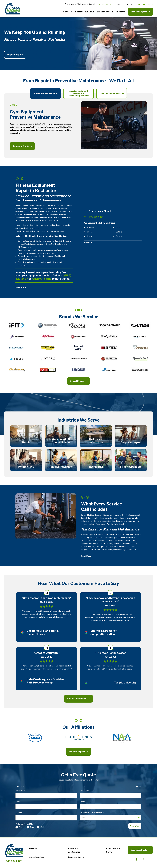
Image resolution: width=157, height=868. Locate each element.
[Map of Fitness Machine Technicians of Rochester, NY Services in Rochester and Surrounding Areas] (113, 191)
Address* (19, 814)
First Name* (20, 791)
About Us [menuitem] (120, 12)
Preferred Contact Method (26, 825)
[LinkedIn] (144, 860)
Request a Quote (76, 858)
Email (32, 828)
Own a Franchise (37, 858)
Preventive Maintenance (74, 851)
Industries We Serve (113, 851)
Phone (22, 828)
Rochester (93, 4)
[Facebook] (137, 860)
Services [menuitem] (68, 12)
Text (42, 828)
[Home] (12, 9)
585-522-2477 (145, 5)
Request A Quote (140, 12)
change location (105, 4)
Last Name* (84, 791)
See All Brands (79, 381)
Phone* (83, 803)
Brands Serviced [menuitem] (105, 12)
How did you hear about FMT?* (92, 814)
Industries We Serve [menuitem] (84, 12)
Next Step (135, 827)
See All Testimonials (79, 699)
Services (33, 849)
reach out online (42, 279)
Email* (18, 803)
